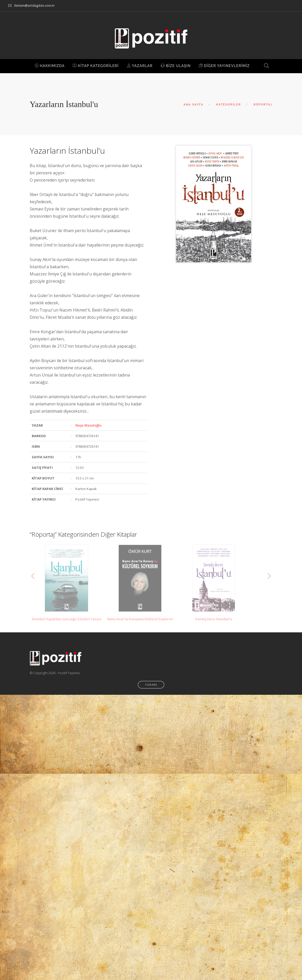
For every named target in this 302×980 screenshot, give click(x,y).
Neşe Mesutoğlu (88, 425)
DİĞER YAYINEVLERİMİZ (224, 66)
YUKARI (151, 685)
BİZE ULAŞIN (176, 66)
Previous (33, 576)
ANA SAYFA (193, 105)
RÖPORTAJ (263, 105)
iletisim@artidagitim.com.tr (34, 6)
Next (269, 576)
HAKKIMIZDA (50, 66)
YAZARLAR (140, 66)
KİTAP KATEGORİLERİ (96, 66)
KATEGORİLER (228, 105)
